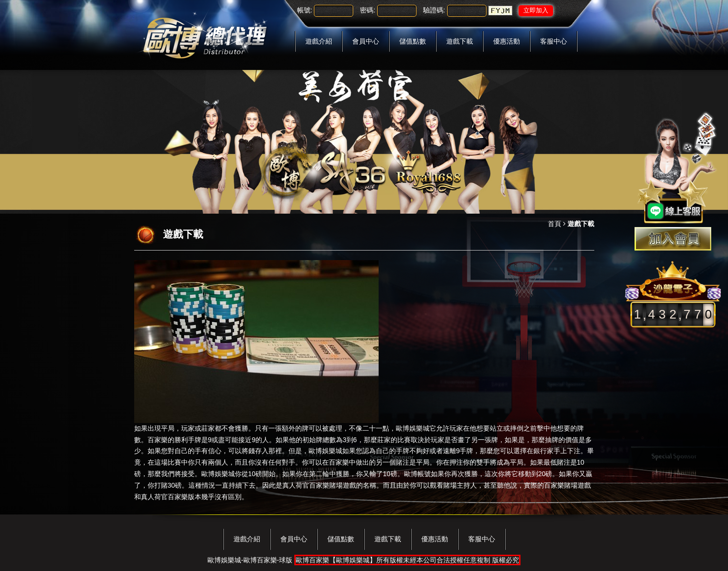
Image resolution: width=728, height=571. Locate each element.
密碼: (368, 10)
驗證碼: (434, 10)
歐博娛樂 (322, 451)
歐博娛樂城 (413, 428)
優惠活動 (507, 41)
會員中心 (366, 41)
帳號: (305, 10)
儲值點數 (413, 41)
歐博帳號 (417, 474)
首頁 (555, 224)
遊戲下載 (460, 41)
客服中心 (554, 41)
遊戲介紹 (319, 41)
